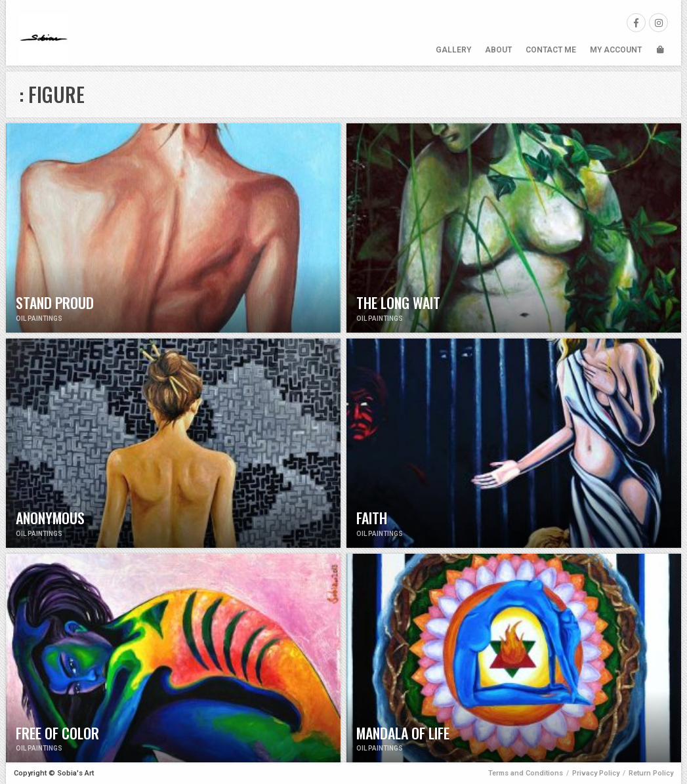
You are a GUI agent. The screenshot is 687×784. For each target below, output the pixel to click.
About (498, 50)
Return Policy (651, 773)
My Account (616, 50)
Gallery (453, 50)
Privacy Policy (596, 773)
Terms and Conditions (526, 773)
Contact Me (551, 50)
